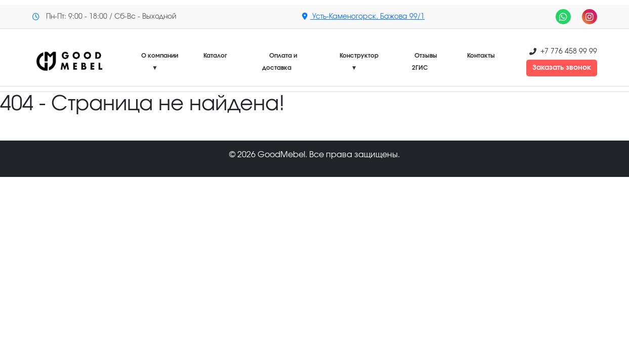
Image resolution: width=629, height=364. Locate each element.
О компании (160, 62)
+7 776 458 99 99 (569, 52)
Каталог (215, 56)
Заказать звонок (562, 68)
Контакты (481, 56)
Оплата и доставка (280, 62)
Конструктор (359, 62)
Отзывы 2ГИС (425, 62)
